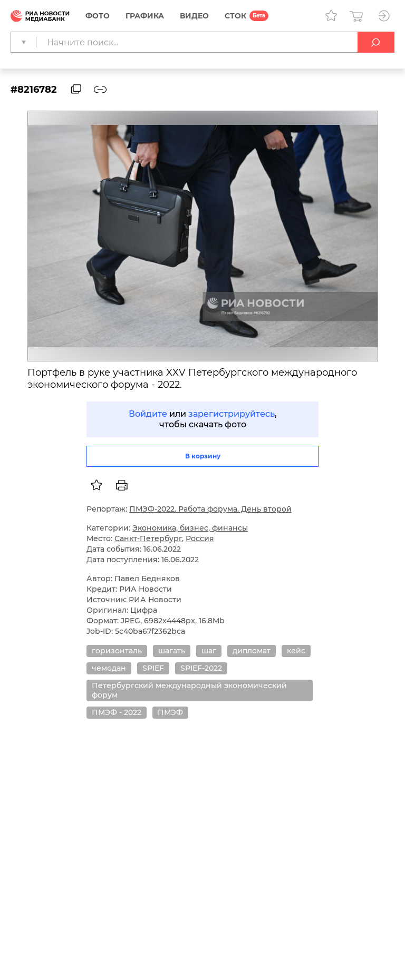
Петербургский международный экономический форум (189, 690)
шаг (209, 651)
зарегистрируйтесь (232, 414)
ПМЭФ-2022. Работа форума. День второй (210, 509)
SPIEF (153, 668)
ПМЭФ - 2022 (117, 712)
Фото (98, 16)
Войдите (148, 414)
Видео (194, 16)
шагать (172, 651)
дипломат (252, 651)
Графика (145, 16)
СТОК (235, 16)
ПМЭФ (170, 712)
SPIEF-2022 (201, 668)
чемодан (109, 668)
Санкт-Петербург (148, 538)
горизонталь (117, 651)
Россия (200, 538)
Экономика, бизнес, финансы (190, 528)
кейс (296, 651)
